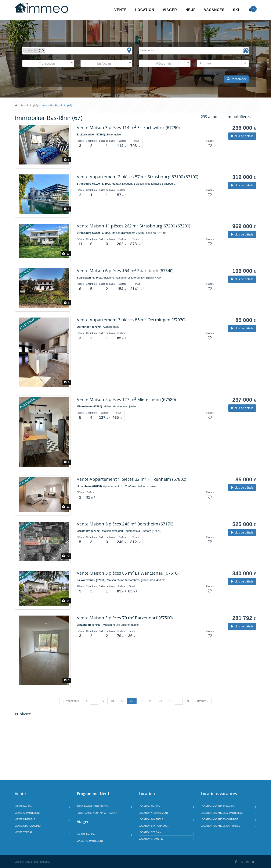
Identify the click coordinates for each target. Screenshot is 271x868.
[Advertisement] (50, 748)
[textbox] (47, 50)
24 (170, 701)
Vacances (214, 10)
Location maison (149, 806)
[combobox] (77, 51)
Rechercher (236, 79)
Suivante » (202, 701)
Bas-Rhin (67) (29, 105)
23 (160, 701)
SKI (236, 10)
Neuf (191, 10)
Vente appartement (28, 813)
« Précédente (71, 701)
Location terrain (150, 832)
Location (145, 10)
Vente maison (24, 806)
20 (131, 701)
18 (112, 701)
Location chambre (151, 839)
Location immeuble (151, 819)
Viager (170, 10)
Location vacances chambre (219, 819)
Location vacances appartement (222, 813)
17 (103, 701)
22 (151, 701)
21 (141, 701)
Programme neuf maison (93, 806)
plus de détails (242, 136)
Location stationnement (155, 826)
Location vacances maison (218, 806)
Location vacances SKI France (221, 826)
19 (122, 701)
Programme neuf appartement (97, 813)
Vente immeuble (25, 819)
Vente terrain (24, 832)
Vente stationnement (29, 826)
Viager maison (86, 834)
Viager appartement (90, 841)
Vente (120, 10)
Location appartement (153, 813)
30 (187, 701)
